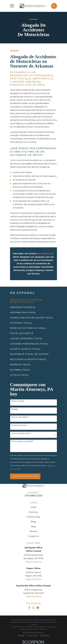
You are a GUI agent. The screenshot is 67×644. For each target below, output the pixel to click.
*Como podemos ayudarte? (22, 441)
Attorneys (33, 512)
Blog (33, 527)
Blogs (33, 522)
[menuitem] (33, 301)
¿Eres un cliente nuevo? (21, 433)
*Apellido (15, 409)
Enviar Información (25, 476)
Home (33, 507)
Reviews (33, 531)
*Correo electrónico (19, 425)
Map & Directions (33, 562)
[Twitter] (33, 608)
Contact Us (33, 536)
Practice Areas (33, 517)
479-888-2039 (33, 496)
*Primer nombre (18, 401)
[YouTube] (38, 608)
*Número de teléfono (20, 417)
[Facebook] (29, 608)
